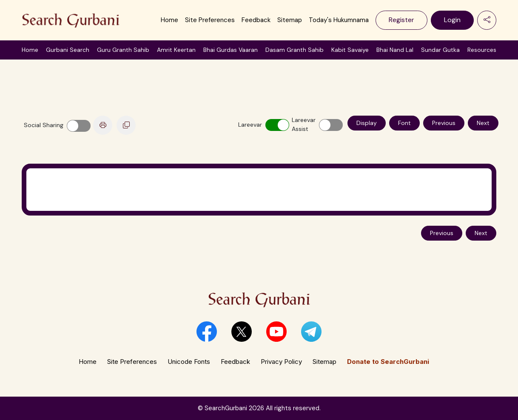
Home (169, 20)
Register (401, 20)
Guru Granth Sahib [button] (123, 50)
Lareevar (249, 125)
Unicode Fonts (189, 362)
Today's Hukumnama (339, 20)
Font (404, 123)
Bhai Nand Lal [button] (395, 50)
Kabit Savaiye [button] (350, 50)
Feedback (256, 20)
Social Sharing (44, 125)
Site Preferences (210, 20)
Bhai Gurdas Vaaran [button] (231, 50)
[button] (207, 332)
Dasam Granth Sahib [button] (295, 50)
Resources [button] (482, 50)
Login (452, 20)
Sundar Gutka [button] (440, 50)
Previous (444, 123)
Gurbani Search (68, 50)
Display (367, 123)
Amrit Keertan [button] (176, 50)
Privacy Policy (281, 362)
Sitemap (290, 20)
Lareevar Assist (302, 124)
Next (483, 123)
